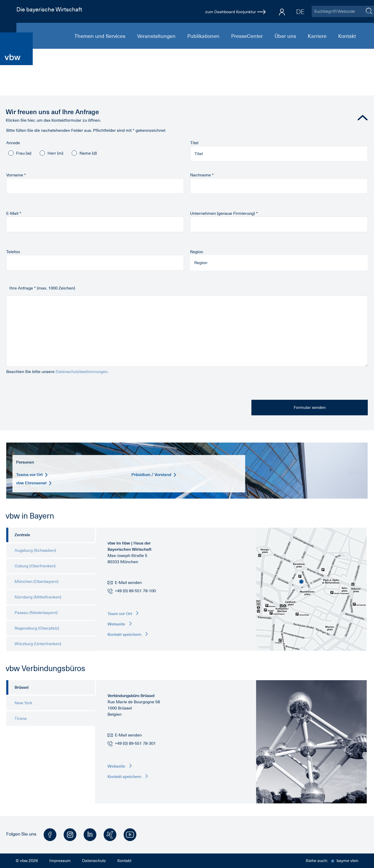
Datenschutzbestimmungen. (82, 372)
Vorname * (16, 175)
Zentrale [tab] (22, 535)
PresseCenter (248, 36)
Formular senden (310, 408)
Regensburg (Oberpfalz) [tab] (37, 628)
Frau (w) (24, 153)
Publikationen (204, 36)
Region (197, 252)
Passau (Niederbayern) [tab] (36, 613)
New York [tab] (23, 703)
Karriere (318, 36)
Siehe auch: (332, 861)
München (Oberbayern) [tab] (36, 582)
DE (300, 12)
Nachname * (202, 175)
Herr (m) (55, 153)
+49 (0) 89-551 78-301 (135, 743)
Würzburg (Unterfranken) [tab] (38, 644)
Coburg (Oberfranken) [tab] (35, 566)
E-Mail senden (125, 583)
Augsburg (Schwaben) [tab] (35, 550)
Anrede (13, 143)
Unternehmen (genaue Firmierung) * (224, 213)
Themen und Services (101, 36)
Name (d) (88, 153)
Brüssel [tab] (22, 687)
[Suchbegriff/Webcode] (338, 11)
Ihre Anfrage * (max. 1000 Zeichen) (42, 288)
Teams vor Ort (32, 475)
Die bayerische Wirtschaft (49, 9)
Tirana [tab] (21, 719)
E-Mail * (14, 213)
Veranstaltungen (157, 36)
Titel (194, 143)
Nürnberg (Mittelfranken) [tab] (38, 597)
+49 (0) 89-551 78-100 (135, 591)
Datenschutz (94, 861)
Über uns (286, 36)
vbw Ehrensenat (34, 483)
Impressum (60, 861)
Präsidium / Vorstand (154, 475)
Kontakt (347, 36)
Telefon (13, 252)
